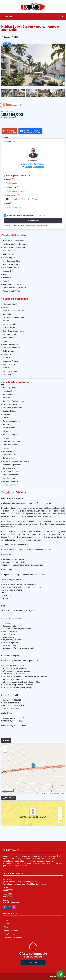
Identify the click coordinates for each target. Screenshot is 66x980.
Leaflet (44, 793)
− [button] (5, 750)
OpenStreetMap (59, 793)
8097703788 (27, 164)
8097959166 (8, 896)
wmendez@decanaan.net (34, 167)
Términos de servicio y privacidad (36, 226)
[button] (62, 43)
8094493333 (41, 164)
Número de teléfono (11, 195)
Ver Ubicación (26, 817)
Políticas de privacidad (13, 938)
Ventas (7, 924)
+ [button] (5, 746)
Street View (11, 105)
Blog (6, 927)
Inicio (6, 920)
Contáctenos (9, 934)
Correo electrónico (11, 187)
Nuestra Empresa (11, 931)
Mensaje (8, 203)
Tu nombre (8, 179)
